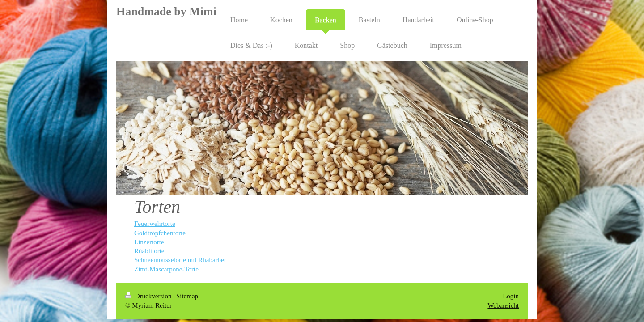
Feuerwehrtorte (155, 224)
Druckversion (149, 296)
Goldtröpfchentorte (160, 233)
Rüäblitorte (149, 251)
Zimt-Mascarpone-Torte (166, 269)
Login (511, 296)
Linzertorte (149, 242)
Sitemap (187, 296)
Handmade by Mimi (166, 11)
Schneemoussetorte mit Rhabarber (180, 260)
